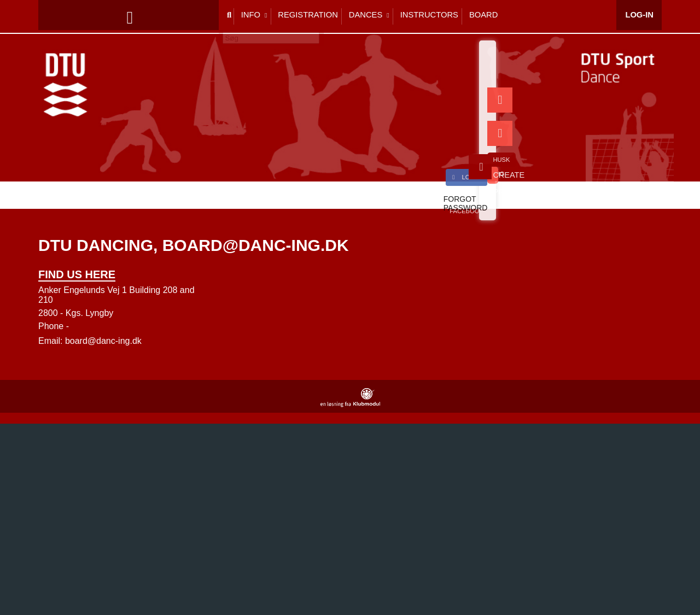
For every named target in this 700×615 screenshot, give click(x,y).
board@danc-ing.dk (103, 341)
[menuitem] (55, 16)
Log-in (640, 16)
